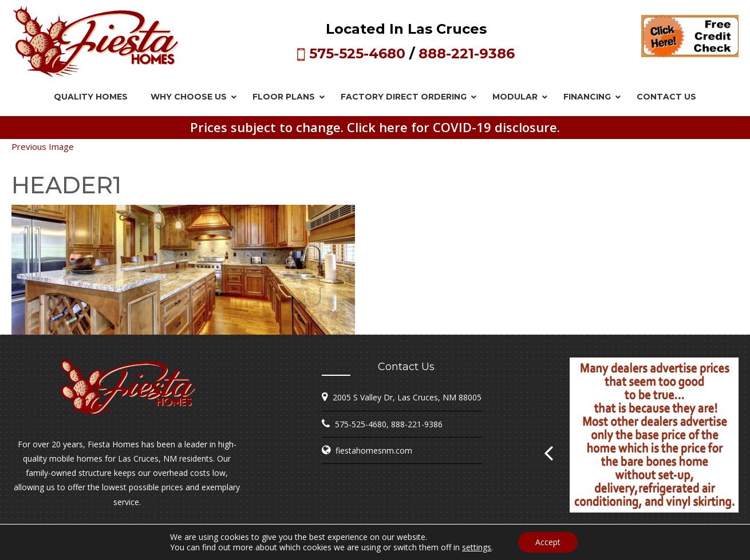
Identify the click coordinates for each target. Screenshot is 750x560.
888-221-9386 (467, 53)
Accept (548, 542)
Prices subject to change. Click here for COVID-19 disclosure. (375, 127)
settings (477, 547)
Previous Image (43, 146)
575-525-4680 (357, 53)
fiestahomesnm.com (374, 450)
